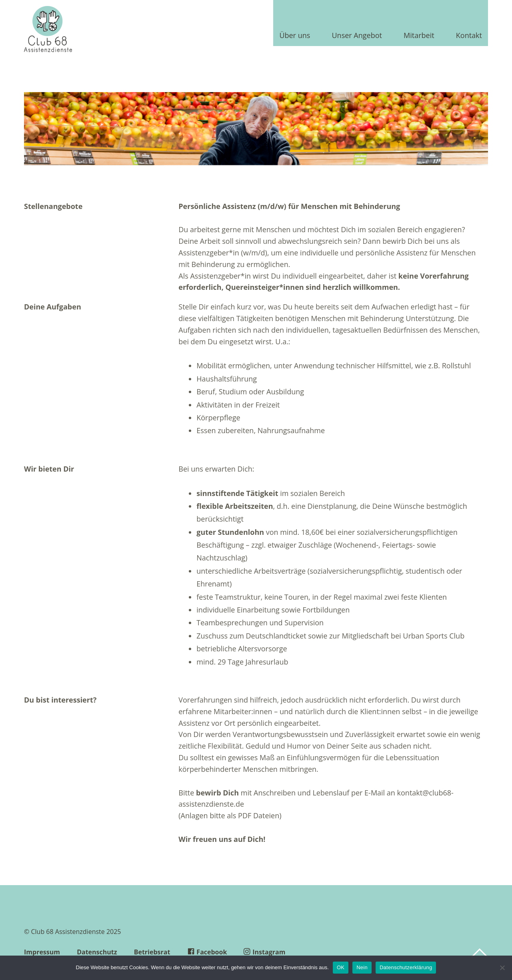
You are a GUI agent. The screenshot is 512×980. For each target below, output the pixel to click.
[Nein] (502, 968)
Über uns (295, 36)
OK (341, 967)
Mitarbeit (419, 36)
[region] (256, 132)
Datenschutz (97, 952)
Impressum (42, 952)
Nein (362, 967)
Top (480, 953)
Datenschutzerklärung (406, 967)
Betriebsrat (152, 952)
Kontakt (469, 36)
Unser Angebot (357, 36)
